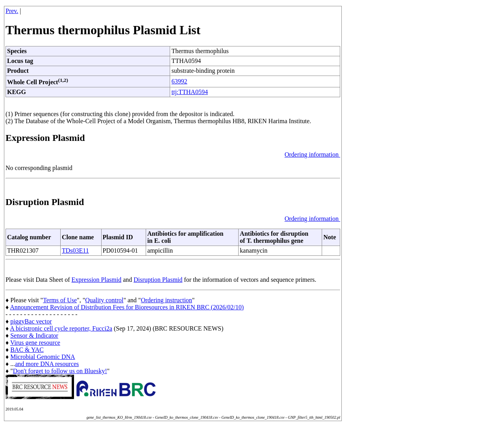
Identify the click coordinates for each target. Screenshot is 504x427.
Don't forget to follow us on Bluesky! (60, 371)
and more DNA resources (47, 364)
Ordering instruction (167, 300)
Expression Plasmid (97, 280)
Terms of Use (60, 300)
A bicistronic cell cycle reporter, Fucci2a (61, 328)
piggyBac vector (31, 321)
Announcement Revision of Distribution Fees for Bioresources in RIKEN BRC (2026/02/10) (127, 307)
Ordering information (312, 154)
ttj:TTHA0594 (189, 92)
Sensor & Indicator (34, 335)
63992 (179, 81)
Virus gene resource (35, 343)
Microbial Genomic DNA (43, 357)
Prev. (12, 11)
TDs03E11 (75, 250)
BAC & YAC (27, 350)
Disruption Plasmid (158, 280)
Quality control (104, 300)
